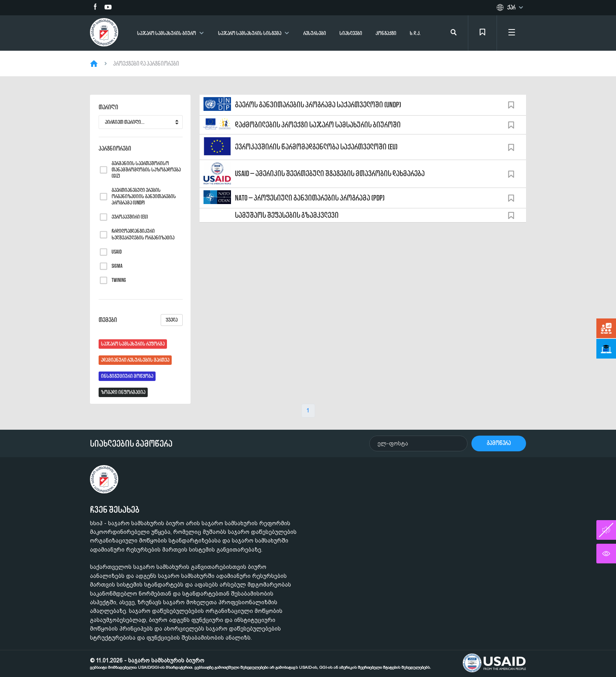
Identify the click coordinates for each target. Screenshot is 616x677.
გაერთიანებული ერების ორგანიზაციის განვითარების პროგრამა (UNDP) (144, 197)
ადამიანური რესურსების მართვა (135, 360)
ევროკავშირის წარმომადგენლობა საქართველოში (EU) (316, 147)
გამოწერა (499, 443)
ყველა (172, 320)
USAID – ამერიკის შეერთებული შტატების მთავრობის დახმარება (330, 173)
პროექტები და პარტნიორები (146, 64)
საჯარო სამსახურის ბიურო (167, 33)
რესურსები (315, 33)
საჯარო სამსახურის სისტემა (250, 33)
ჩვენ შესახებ (115, 510)
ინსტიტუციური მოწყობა (127, 376)
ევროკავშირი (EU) (130, 217)
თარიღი (108, 107)
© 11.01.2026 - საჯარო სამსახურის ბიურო (260, 664)
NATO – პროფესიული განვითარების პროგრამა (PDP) (310, 198)
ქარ (511, 7)
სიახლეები (351, 33)
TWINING (119, 280)
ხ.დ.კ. (415, 33)
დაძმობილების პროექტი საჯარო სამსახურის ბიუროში (318, 125)
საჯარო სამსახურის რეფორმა (133, 344)
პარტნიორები (115, 149)
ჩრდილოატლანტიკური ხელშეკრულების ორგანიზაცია (143, 234)
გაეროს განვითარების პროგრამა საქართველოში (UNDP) (318, 105)
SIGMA (117, 266)
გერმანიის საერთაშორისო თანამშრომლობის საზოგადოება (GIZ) (146, 170)
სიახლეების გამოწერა (131, 443)
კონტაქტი (386, 33)
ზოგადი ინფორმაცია (123, 392)
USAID (117, 252)
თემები (141, 320)
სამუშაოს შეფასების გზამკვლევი (287, 215)
